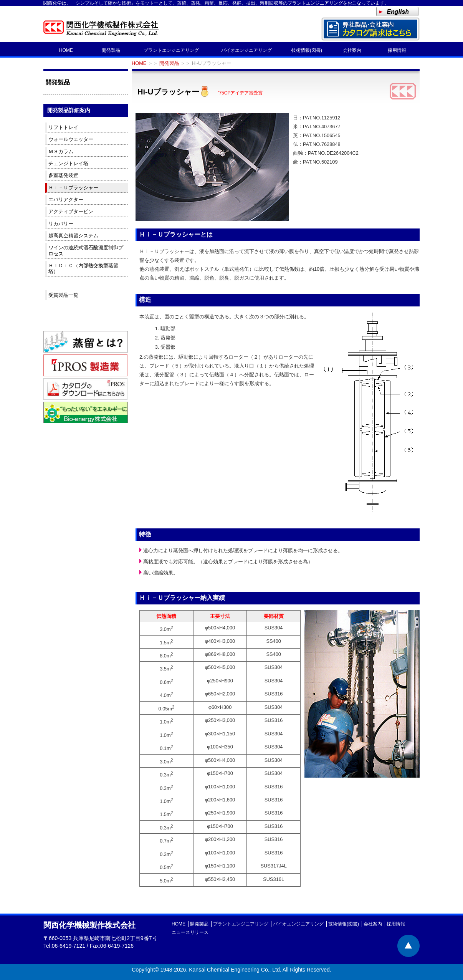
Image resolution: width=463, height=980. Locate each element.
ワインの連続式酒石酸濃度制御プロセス (86, 250)
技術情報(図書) (307, 50)
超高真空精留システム (73, 236)
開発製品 (111, 50)
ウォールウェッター (71, 139)
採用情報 (397, 50)
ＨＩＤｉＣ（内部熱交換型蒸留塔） (83, 268)
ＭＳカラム (61, 151)
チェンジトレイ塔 (68, 163)
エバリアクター (66, 199)
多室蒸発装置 (63, 175)
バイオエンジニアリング (246, 50)
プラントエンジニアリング (171, 50)
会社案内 (352, 50)
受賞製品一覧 (63, 295)
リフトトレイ (63, 127)
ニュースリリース (190, 932)
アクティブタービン (71, 211)
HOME (66, 50)
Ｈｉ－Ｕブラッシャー (73, 188)
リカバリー (61, 224)
